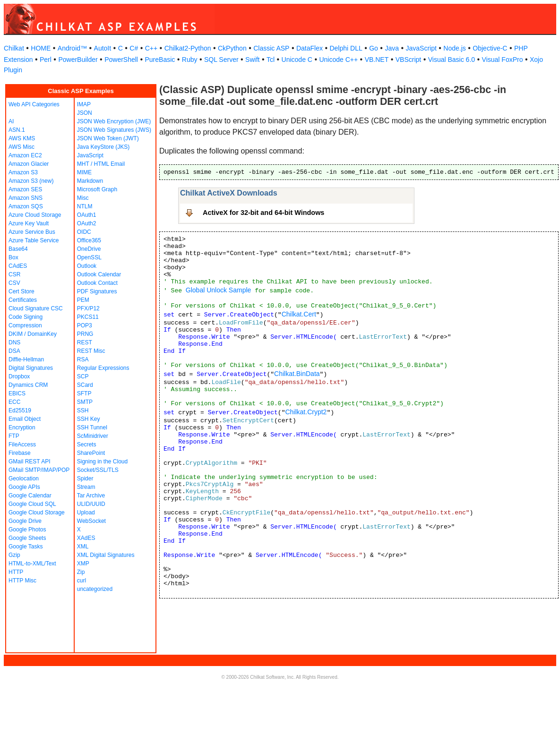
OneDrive (89, 249)
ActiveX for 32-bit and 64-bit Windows (263, 213)
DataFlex (310, 48)
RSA (83, 359)
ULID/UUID (91, 504)
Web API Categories (34, 104)
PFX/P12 (88, 308)
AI (11, 121)
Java (392, 48)
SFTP (84, 393)
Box (13, 257)
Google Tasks (26, 547)
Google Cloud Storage (37, 513)
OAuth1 (87, 215)
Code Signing (26, 317)
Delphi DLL (346, 48)
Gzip (14, 555)
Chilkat (14, 48)
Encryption (22, 427)
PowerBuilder (78, 60)
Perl (46, 60)
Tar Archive (91, 496)
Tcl (271, 60)
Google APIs (24, 487)
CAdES (18, 266)
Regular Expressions (103, 368)
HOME (41, 48)
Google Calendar (30, 496)
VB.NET (377, 60)
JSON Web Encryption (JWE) (114, 121)
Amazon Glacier (29, 164)
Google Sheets (27, 538)
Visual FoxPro (503, 60)
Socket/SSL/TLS (98, 470)
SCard (85, 385)
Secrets (87, 444)
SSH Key (89, 419)
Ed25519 (20, 410)
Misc (83, 198)
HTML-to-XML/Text (32, 564)
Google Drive (25, 521)
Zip (81, 572)
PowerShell (121, 60)
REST (85, 342)
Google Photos (27, 530)
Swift (252, 60)
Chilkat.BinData (297, 374)
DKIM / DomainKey (33, 334)
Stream (86, 487)
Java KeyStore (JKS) (103, 147)
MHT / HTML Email (101, 164)
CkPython (232, 48)
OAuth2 (87, 223)
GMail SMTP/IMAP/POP (39, 470)
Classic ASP (271, 48)
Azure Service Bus (32, 232)
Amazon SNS (26, 198)
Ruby (190, 60)
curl (82, 581)
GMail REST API (29, 462)
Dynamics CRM (28, 385)
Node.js (454, 48)
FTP (14, 436)
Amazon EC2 (25, 155)
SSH (83, 410)
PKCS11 (88, 317)
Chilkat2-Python (188, 48)
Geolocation (24, 479)
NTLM (85, 206)
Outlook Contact (97, 283)
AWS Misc (22, 147)
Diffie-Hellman (26, 359)
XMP (83, 564)
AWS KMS (22, 138)
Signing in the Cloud (102, 462)
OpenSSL (89, 257)
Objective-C (490, 48)
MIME (84, 172)
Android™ (72, 48)
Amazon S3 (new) (31, 181)
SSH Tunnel (92, 427)
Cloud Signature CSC (36, 308)
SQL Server (221, 60)
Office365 (89, 240)
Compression (25, 325)
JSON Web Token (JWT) (108, 138)
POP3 (85, 325)
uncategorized (95, 589)
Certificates (23, 300)
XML (83, 547)
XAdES (86, 538)
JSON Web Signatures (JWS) (114, 130)
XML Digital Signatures (106, 555)
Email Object (25, 419)
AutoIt (103, 48)
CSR (14, 274)
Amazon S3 (23, 172)
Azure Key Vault (29, 223)
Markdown (90, 181)
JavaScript (421, 48)
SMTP (85, 402)
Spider (85, 479)
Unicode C (297, 60)
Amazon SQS (26, 206)
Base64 (18, 249)
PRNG (85, 334)
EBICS (17, 393)
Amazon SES (25, 189)
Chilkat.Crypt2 (306, 412)
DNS (14, 342)
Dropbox (19, 376)
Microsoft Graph (97, 189)
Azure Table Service (34, 240)
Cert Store (22, 291)
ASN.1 (17, 130)
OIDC (84, 232)
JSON (85, 113)
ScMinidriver (93, 436)
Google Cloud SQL (32, 504)
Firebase (20, 453)
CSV (14, 283)
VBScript (408, 60)
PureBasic (160, 60)
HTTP (16, 572)
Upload (86, 513)
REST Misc (91, 351)
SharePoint (91, 453)
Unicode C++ (338, 60)
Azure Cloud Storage (35, 215)
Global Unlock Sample (219, 290)
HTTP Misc (22, 581)
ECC (14, 402)
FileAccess (22, 444)
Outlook (87, 266)
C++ (151, 48)
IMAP (84, 104)
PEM (83, 300)
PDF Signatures (97, 291)
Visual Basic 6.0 (452, 60)
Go (374, 48)
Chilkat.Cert (299, 314)
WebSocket (91, 521)
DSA (14, 351)
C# (134, 48)
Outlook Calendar (99, 274)
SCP (83, 376)
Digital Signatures (31, 368)
